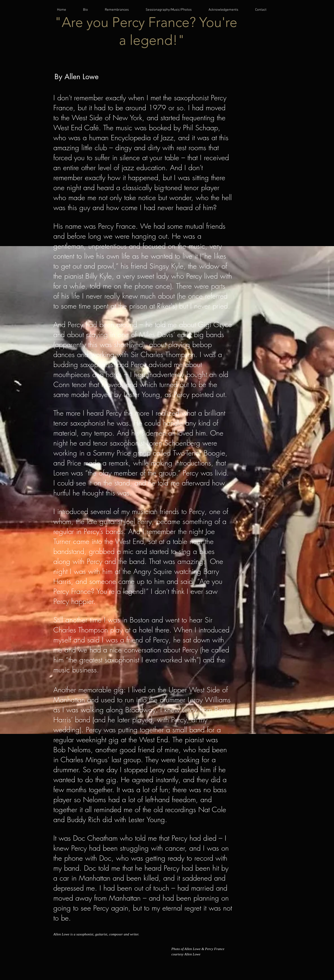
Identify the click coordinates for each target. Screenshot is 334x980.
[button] (122, 10)
